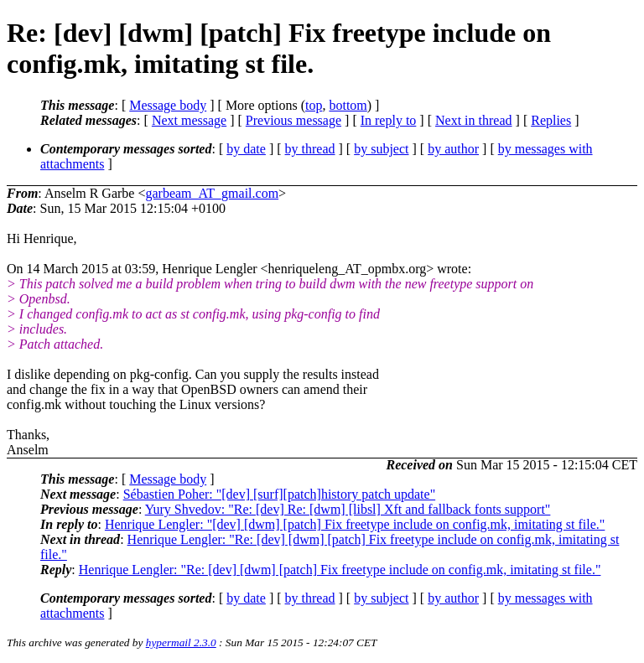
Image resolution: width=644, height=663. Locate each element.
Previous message (293, 120)
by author (453, 149)
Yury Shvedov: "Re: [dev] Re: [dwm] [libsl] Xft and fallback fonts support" (348, 509)
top (314, 105)
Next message (189, 120)
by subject (381, 149)
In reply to (389, 120)
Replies (551, 120)
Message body (168, 105)
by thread (310, 149)
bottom (348, 105)
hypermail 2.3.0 (181, 642)
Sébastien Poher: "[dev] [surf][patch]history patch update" (280, 494)
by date (246, 149)
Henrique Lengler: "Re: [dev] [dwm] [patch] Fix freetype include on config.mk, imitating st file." (340, 570)
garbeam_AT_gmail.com (212, 193)
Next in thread (474, 120)
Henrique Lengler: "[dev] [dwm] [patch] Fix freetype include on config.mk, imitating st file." (355, 524)
